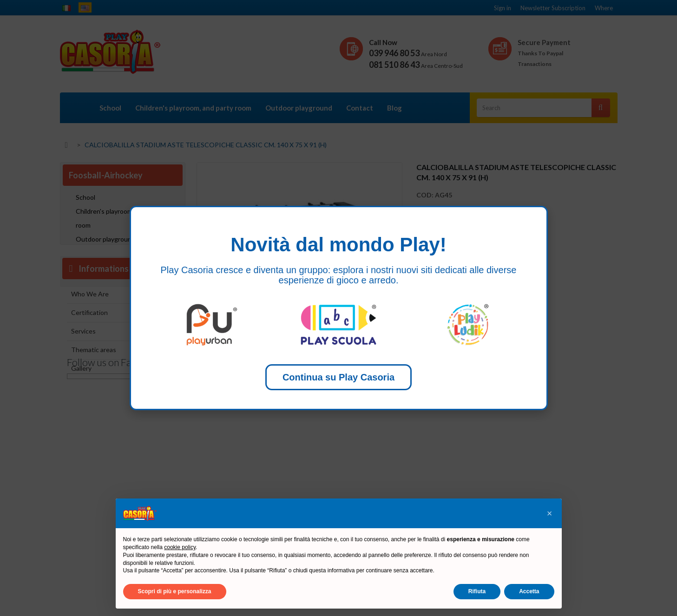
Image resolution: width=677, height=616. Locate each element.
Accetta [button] (529, 591)
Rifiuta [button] (477, 591)
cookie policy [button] (180, 547)
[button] (550, 513)
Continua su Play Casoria (338, 377)
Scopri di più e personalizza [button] (175, 591)
